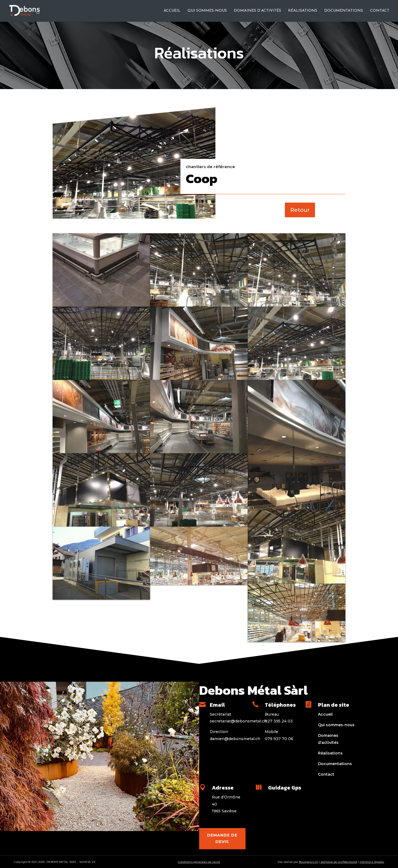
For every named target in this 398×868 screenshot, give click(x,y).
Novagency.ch (309, 862)
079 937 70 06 (279, 739)
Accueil (172, 11)
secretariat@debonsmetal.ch (238, 721)
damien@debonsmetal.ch (235, 739)
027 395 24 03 (279, 721)
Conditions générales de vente (199, 862)
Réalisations (303, 11)
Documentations (344, 11)
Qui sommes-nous (207, 11)
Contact (380, 11)
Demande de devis (222, 838)
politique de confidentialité (339, 862)
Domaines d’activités (257, 11)
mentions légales (372, 862)
